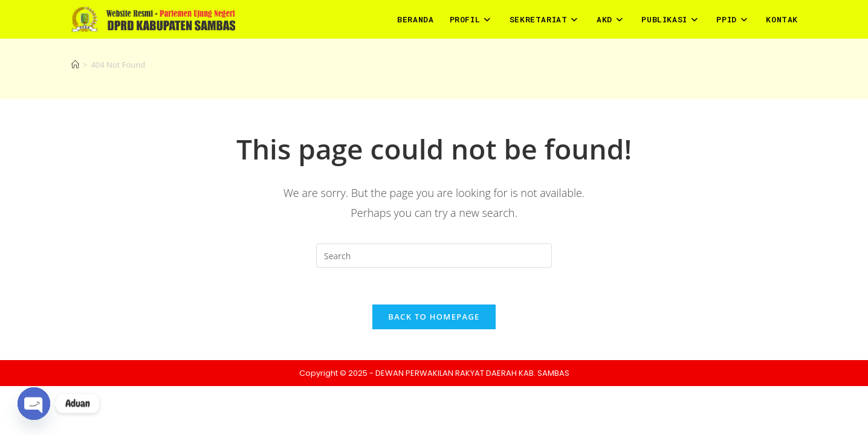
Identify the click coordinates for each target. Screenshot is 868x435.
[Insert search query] (434, 256)
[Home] (75, 65)
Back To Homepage (434, 317)
